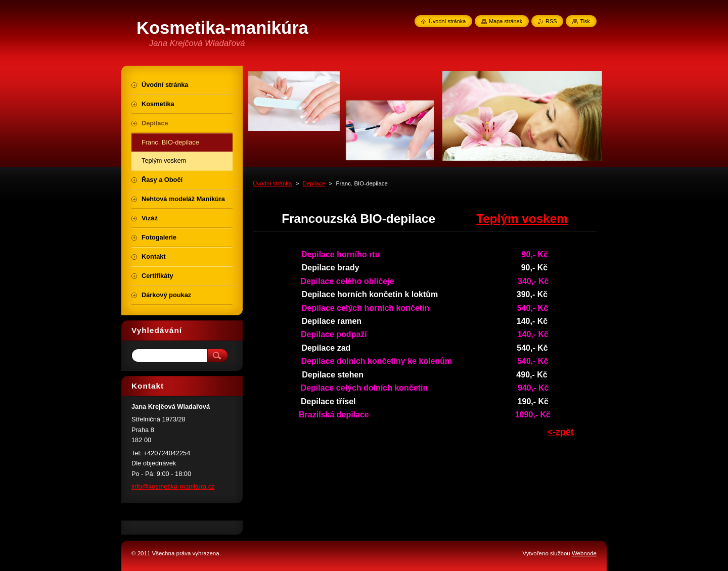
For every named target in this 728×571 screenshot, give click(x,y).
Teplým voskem (522, 219)
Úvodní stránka (272, 183)
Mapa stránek (506, 21)
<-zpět (561, 432)
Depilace (314, 183)
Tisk (585, 21)
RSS (551, 21)
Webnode (584, 553)
